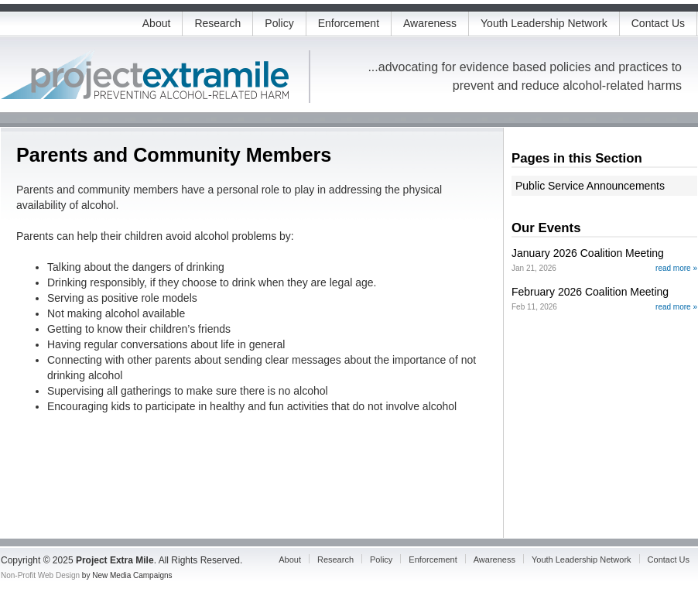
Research (217, 23)
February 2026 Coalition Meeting (590, 292)
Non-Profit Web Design (40, 575)
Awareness (430, 23)
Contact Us (658, 23)
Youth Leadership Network (544, 23)
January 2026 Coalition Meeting (588, 253)
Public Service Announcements (590, 186)
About (157, 23)
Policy (279, 23)
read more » (676, 268)
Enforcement (349, 23)
